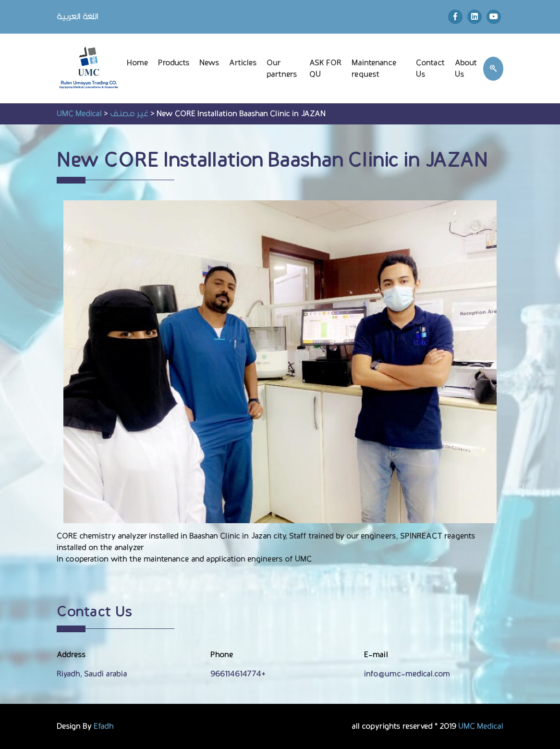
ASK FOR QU (325, 68)
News (209, 63)
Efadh (104, 726)
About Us (466, 68)
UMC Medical (481, 726)
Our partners (282, 68)
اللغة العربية (78, 17)
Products (174, 63)
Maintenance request (374, 68)
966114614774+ (238, 674)
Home (138, 63)
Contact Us (431, 68)
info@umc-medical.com (407, 674)
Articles (243, 63)
